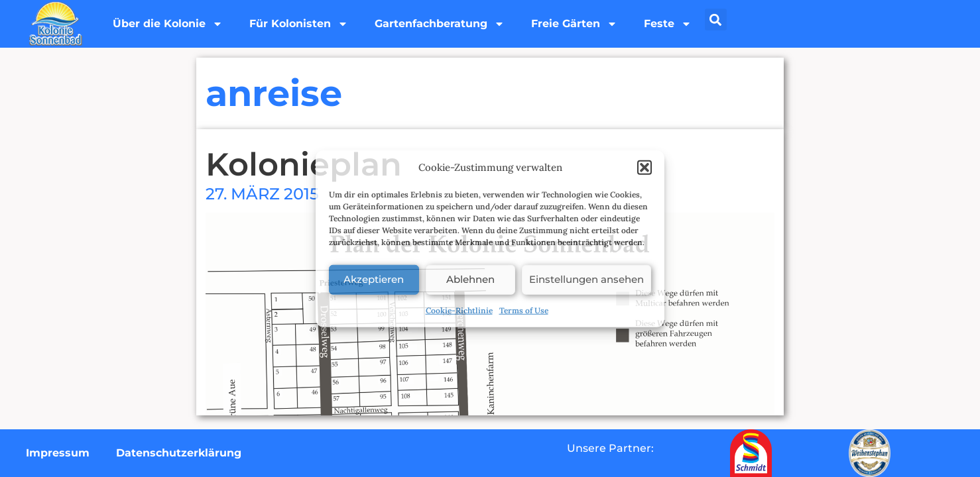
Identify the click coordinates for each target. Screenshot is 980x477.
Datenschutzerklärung (179, 453)
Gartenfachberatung (440, 24)
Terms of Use (524, 310)
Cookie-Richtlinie (459, 310)
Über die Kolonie (168, 24)
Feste (668, 24)
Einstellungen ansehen (586, 279)
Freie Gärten (574, 24)
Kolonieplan (304, 164)
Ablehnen (470, 279)
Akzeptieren (374, 279)
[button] (644, 168)
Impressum (58, 453)
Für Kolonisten (299, 24)
